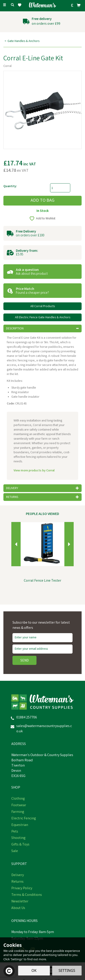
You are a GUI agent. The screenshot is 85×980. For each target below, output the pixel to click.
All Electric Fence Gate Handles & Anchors (43, 318)
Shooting (18, 838)
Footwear (19, 806)
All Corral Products (43, 306)
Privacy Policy (22, 889)
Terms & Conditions (27, 895)
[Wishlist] (21, 5)
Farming (18, 812)
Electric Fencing (24, 819)
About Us (18, 908)
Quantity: (10, 186)
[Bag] (79, 5)
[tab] (42, 328)
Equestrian (20, 825)
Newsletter (20, 902)
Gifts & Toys (20, 845)
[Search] (12, 5)
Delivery (18, 875)
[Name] (42, 638)
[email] (42, 649)
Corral (7, 66)
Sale (15, 851)
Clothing (18, 799)
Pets (15, 832)
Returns (17, 882)
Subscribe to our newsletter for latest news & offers (41, 626)
